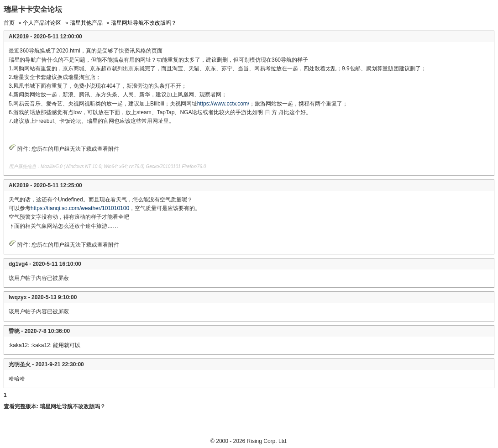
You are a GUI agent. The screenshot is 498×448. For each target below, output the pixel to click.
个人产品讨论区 (42, 23)
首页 (9, 23)
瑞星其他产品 (86, 23)
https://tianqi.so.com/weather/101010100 (80, 208)
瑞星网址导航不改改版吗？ (144, 23)
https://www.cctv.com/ (223, 104)
